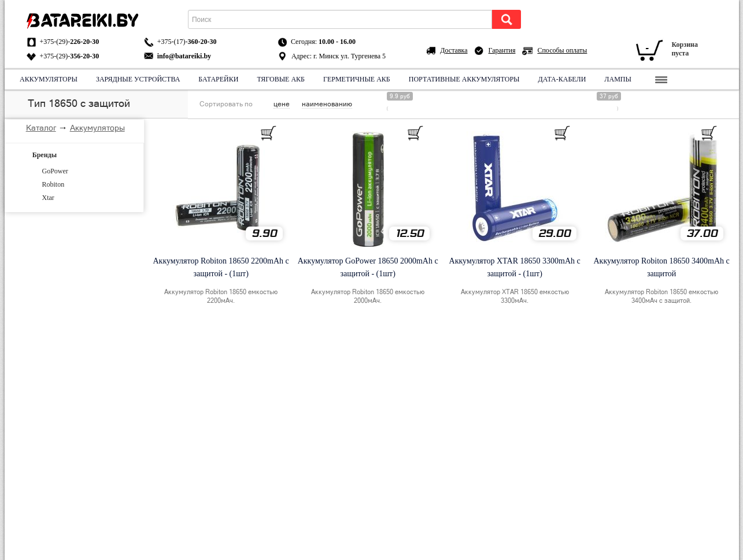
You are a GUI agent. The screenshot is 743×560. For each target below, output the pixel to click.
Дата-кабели (562, 79)
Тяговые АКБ (281, 79)
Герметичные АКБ (357, 79)
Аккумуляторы (49, 79)
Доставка (454, 50)
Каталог (41, 128)
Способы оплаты (562, 50)
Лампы (618, 79)
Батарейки (218, 79)
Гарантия (502, 50)
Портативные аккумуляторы (464, 79)
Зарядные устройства (137, 79)
